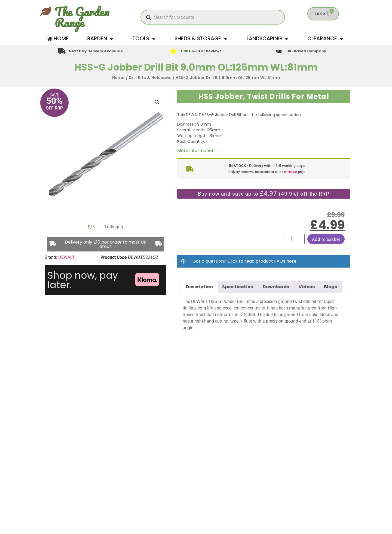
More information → (199, 151)
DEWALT (67, 257)
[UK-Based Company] (279, 51)
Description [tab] (199, 287)
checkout (291, 172)
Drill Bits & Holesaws (150, 78)
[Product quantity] (294, 239)
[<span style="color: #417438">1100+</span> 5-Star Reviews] (173, 51)
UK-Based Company (306, 51)
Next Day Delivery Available (96, 51)
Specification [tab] (238, 287)
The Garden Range (82, 17)
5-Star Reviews (201, 51)
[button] (157, 102)
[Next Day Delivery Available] (62, 51)
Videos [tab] (307, 287)
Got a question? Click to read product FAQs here (244, 261)
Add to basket (326, 239)
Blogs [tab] (330, 287)
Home (118, 78)
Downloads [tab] (276, 287)
